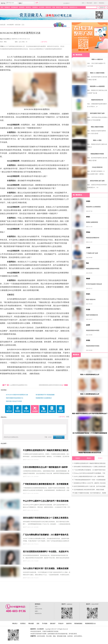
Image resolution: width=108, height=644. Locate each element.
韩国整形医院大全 (90, 623)
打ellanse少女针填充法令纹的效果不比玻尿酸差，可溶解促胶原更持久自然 (89, 474)
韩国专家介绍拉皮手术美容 (14, 401)
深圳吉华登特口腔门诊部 (97, 181)
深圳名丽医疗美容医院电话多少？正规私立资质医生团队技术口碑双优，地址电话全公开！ (90, 467)
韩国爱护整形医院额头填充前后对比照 (90, 453)
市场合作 (61, 623)
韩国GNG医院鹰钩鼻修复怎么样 (90, 394)
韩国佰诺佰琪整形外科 (93, 238)
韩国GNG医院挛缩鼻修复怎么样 (90, 375)
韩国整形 (35, 7)
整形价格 (65, 7)
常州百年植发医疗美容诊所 (94, 284)
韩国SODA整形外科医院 (97, 73)
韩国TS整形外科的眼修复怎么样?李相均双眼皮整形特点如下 (90, 414)
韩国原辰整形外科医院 (93, 330)
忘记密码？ (67, 3)
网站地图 (89, 3)
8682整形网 (10, 25)
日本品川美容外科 (97, 167)
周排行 (89, 458)
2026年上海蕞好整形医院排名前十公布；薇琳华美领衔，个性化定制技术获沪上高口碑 (89, 477)
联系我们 (23, 623)
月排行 (100, 458)
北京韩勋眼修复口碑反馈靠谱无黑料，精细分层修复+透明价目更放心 (89, 490)
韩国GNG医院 (97, 140)
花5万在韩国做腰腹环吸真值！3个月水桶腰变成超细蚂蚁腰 (90, 433)
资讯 (2, 7)
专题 (54, 7)
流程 (38, 623)
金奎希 (88, 325)
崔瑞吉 (88, 217)
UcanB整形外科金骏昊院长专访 (18, 385)
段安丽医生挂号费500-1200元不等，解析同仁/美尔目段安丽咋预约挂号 (90, 483)
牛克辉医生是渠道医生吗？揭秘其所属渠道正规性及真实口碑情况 (90, 464)
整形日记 (59, 7)
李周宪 (88, 340)
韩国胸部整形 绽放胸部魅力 (44, 398)
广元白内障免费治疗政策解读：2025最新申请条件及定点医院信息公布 (90, 470)
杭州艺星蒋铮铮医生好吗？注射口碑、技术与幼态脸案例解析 (90, 487)
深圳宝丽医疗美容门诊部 (97, 113)
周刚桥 (88, 279)
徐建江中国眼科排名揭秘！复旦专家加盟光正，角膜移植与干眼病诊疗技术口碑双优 (90, 493)
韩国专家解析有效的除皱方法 (15, 398)
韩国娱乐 (7, 7)
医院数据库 (15, 7)
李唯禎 (88, 232)
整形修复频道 (78, 623)
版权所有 (69, 623)
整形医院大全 (73, 7)
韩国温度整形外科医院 (97, 154)
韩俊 (87, 263)
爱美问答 (48, 7)
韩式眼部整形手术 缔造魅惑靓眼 (45, 395)
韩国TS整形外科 (91, 300)
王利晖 (88, 248)
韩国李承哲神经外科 (97, 100)
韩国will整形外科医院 (97, 127)
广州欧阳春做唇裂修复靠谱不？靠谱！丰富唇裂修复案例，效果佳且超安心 (90, 480)
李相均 (88, 294)
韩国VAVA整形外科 (97, 59)
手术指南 (45, 623)
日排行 (78, 458)
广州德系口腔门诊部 (92, 253)
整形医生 (28, 7)
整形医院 (22, 7)
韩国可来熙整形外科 (92, 315)
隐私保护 (53, 623)
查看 (68, 417)
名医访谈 (18, 25)
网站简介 (15, 623)
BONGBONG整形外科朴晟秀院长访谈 (17, 395)
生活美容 (42, 7)
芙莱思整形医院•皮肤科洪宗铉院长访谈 (50, 385)
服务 (95, 3)
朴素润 (88, 201)
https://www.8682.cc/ (6, 39)
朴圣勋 (88, 310)
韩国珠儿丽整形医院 (92, 222)
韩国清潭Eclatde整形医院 (97, 86)
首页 (83, 3)
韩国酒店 (102, 3)
